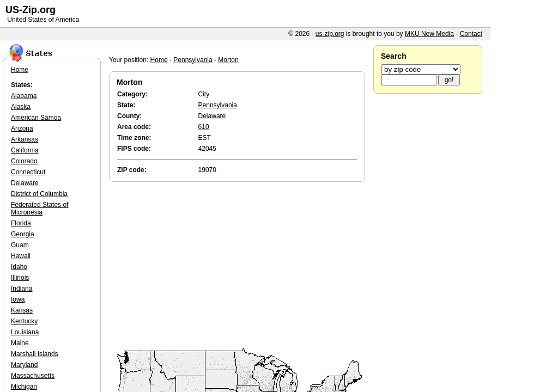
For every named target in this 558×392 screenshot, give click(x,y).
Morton (228, 60)
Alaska (21, 107)
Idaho (19, 267)
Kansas (22, 310)
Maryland (24, 365)
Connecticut (28, 172)
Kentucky (24, 321)
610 (204, 127)
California (25, 150)
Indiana (22, 289)
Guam (20, 245)
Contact (471, 34)
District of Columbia (39, 194)
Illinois (20, 278)
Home (159, 60)
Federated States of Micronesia (40, 209)
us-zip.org (330, 34)
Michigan (24, 387)
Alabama (24, 96)
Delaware (212, 116)
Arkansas (25, 139)
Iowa (18, 299)
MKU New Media (429, 34)
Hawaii (21, 256)
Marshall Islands (35, 354)
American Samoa (36, 118)
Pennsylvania (193, 60)
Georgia (23, 234)
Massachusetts (33, 376)
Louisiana (25, 332)
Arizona (22, 128)
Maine (20, 343)
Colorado (24, 161)
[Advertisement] (240, 266)
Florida (21, 223)
